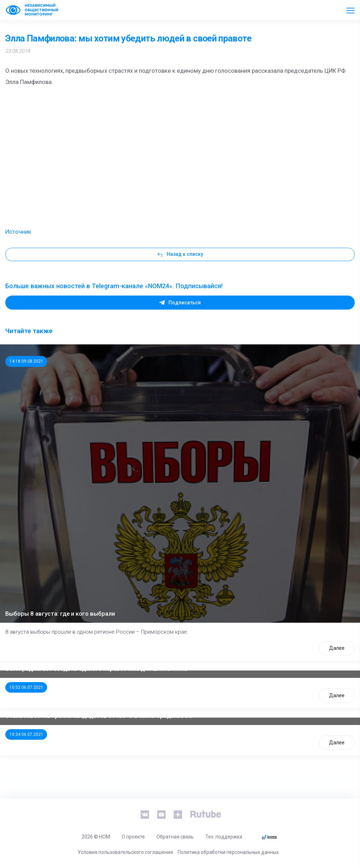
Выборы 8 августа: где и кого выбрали (60, 614)
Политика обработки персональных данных (228, 852)
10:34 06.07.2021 (26, 734)
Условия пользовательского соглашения (125, 852)
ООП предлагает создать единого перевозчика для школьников (97, 669)
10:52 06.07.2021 (26, 687)
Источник (18, 232)
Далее (337, 648)
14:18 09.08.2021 (26, 361)
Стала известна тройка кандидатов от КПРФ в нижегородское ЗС (99, 716)
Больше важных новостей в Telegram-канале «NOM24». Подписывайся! (114, 286)
